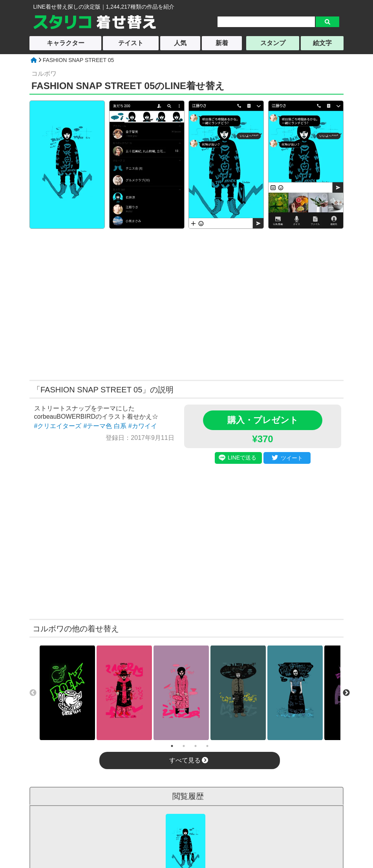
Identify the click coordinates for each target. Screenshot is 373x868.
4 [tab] (207, 746)
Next (346, 693)
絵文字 (322, 43)
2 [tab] (184, 746)
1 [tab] (172, 746)
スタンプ (273, 43)
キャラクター (66, 43)
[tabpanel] (67, 693)
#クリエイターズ (58, 426)
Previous (33, 693)
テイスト (131, 43)
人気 (180, 43)
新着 (222, 43)
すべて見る (189, 760)
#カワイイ (143, 426)
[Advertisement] (111, 303)
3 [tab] (196, 746)
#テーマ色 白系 (105, 426)
